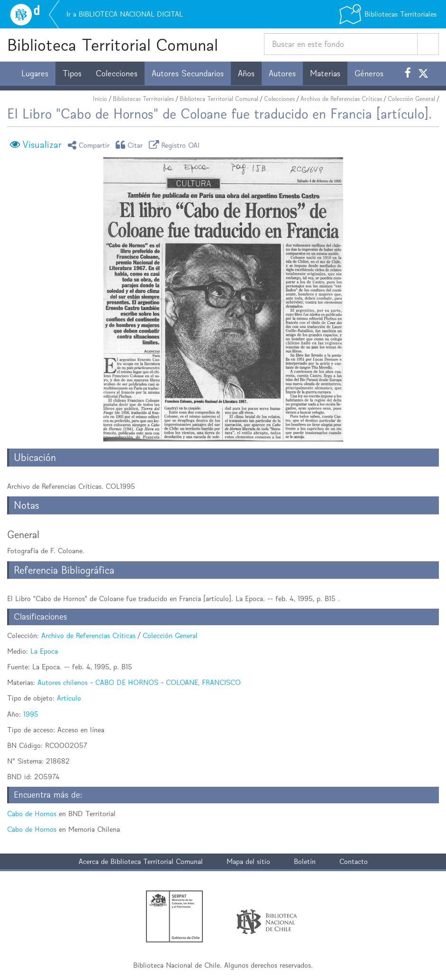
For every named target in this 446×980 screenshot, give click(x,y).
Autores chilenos (63, 682)
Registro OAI (176, 145)
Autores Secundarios (188, 73)
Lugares (35, 73)
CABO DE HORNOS (127, 682)
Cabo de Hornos (32, 814)
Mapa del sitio (248, 861)
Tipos (72, 73)
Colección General (411, 99)
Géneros (369, 73)
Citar (131, 145)
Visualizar (42, 144)
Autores (282, 73)
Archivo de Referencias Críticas (341, 99)
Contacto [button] (354, 861)
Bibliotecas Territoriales (143, 99)
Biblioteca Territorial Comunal (113, 45)
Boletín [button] (305, 861)
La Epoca (44, 651)
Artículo (69, 698)
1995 (31, 714)
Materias (325, 73)
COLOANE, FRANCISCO (203, 682)
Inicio (100, 99)
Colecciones (117, 73)
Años (246, 73)
